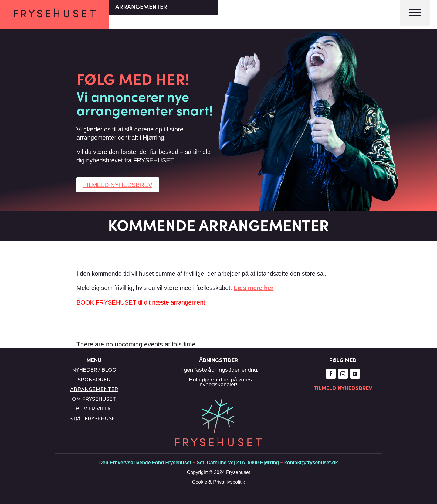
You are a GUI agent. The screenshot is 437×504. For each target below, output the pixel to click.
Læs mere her (254, 288)
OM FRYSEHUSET (94, 399)
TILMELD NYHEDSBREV (118, 185)
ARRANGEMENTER (94, 389)
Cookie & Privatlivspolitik (218, 482)
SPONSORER (94, 380)
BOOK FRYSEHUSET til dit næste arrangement (141, 302)
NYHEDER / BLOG (94, 370)
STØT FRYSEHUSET (94, 419)
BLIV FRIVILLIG (94, 409)
